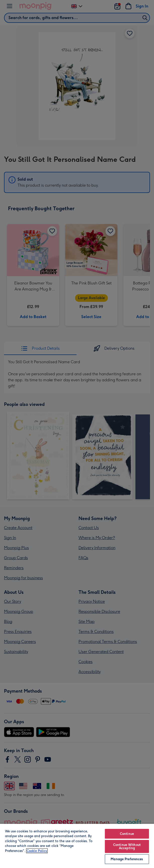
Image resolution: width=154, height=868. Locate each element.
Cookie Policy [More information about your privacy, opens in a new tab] (37, 851)
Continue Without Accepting (127, 846)
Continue (127, 834)
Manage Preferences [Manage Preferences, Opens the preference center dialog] (127, 859)
